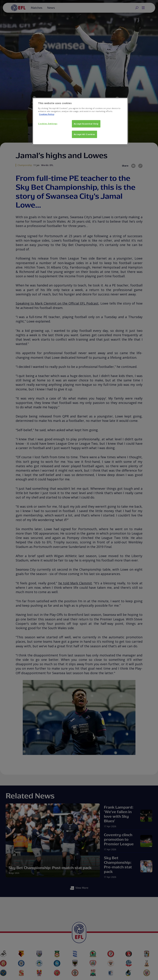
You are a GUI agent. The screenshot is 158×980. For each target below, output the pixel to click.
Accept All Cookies (84, 134)
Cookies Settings (48, 124)
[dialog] (80, 121)
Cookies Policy (47, 114)
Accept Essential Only (86, 124)
